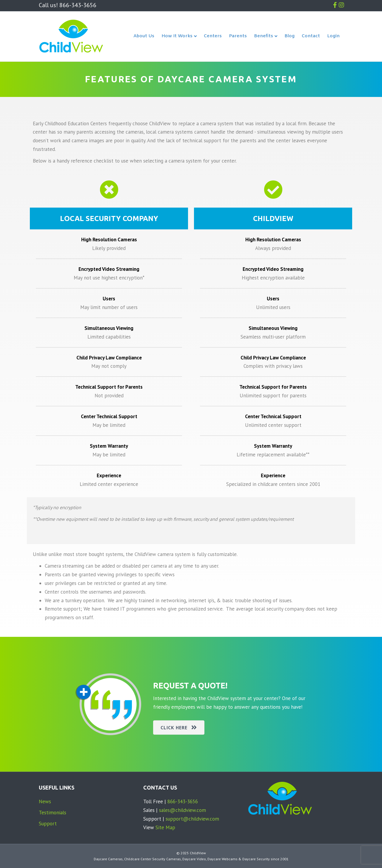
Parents (238, 36)
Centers (213, 36)
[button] (179, 727)
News (45, 801)
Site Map (165, 827)
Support (48, 824)
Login (333, 36)
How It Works (177, 36)
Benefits (264, 36)
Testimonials (53, 813)
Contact (311, 36)
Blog (289, 36)
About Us (144, 36)
